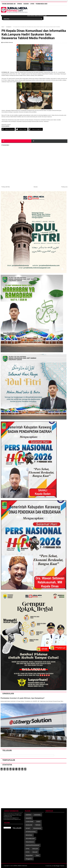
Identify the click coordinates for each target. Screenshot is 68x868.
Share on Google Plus (35, 129)
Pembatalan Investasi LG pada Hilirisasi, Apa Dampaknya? (23, 698)
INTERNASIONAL (31, 832)
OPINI (28, 849)
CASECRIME (30, 822)
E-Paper (32, 4)
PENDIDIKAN (37, 828)
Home (3, 27)
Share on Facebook (8, 129)
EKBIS (38, 822)
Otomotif (35, 852)
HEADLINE (29, 825)
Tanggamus (29, 859)
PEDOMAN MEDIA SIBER (41, 4)
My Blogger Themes (59, 866)
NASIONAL (37, 815)
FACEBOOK (26, 4)
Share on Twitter (21, 129)
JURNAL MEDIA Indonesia (20, 866)
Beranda (36, 187)
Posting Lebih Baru (6, 187)
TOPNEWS (19, 4)
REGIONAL (29, 835)
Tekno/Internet (30, 842)
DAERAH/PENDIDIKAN (32, 845)
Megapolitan (29, 855)
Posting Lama (64, 187)
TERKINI (38, 825)
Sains (37, 855)
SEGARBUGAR (30, 839)
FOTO (28, 852)
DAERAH (28, 815)
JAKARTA (29, 818)
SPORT (28, 828)
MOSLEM (35, 849)
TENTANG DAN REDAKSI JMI (9, 4)
